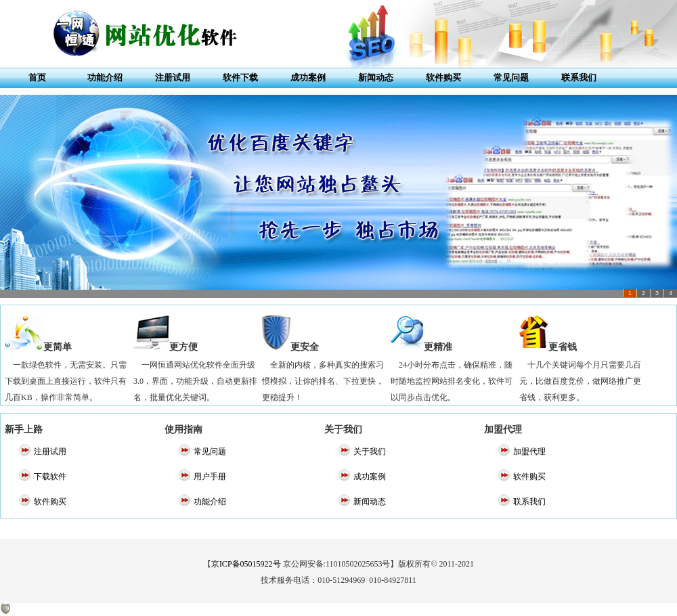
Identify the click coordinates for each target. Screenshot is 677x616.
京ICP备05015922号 (246, 564)
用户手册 (210, 477)
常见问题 (511, 78)
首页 (37, 78)
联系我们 (579, 78)
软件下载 (240, 78)
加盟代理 (529, 452)
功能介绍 (105, 78)
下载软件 (50, 477)
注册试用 (173, 78)
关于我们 (370, 452)
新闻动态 (376, 78)
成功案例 (308, 78)
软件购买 (443, 78)
